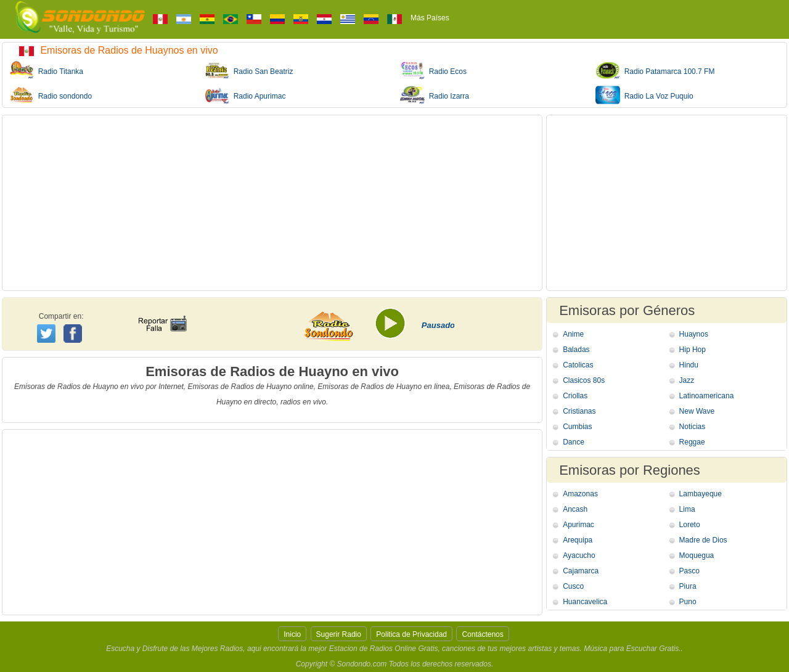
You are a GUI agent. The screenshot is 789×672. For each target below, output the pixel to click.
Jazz (687, 380)
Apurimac (578, 525)
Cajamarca (581, 571)
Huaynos (694, 334)
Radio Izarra (435, 95)
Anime (573, 334)
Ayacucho (579, 555)
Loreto (690, 525)
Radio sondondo (51, 95)
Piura (688, 586)
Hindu (689, 365)
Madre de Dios (703, 540)
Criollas (575, 396)
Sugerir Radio (339, 634)
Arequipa (578, 540)
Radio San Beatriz (249, 70)
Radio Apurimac (245, 95)
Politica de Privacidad (411, 634)
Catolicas (578, 365)
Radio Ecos (433, 70)
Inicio (292, 634)
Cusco (573, 586)
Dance (574, 442)
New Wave (697, 411)
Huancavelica (585, 602)
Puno (688, 602)
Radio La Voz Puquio (644, 95)
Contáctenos (482, 634)
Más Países (430, 18)
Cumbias (577, 427)
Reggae (692, 442)
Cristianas (579, 411)
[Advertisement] (272, 203)
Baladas (576, 350)
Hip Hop (693, 350)
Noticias (693, 427)
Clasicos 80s (584, 380)
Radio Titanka (46, 70)
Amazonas (580, 494)
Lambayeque (701, 494)
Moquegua (697, 555)
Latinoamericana (707, 396)
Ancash (575, 509)
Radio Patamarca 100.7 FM (655, 70)
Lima (687, 509)
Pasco (689, 571)
